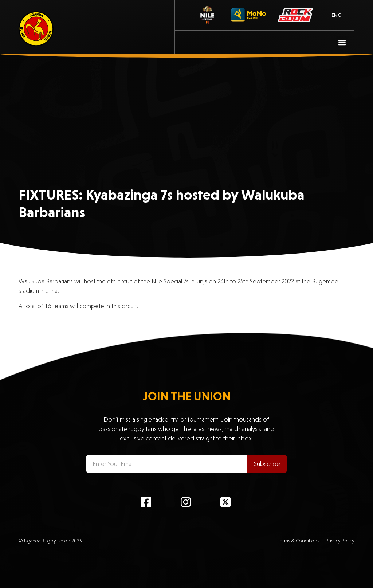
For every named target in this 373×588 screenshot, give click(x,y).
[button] (342, 42)
